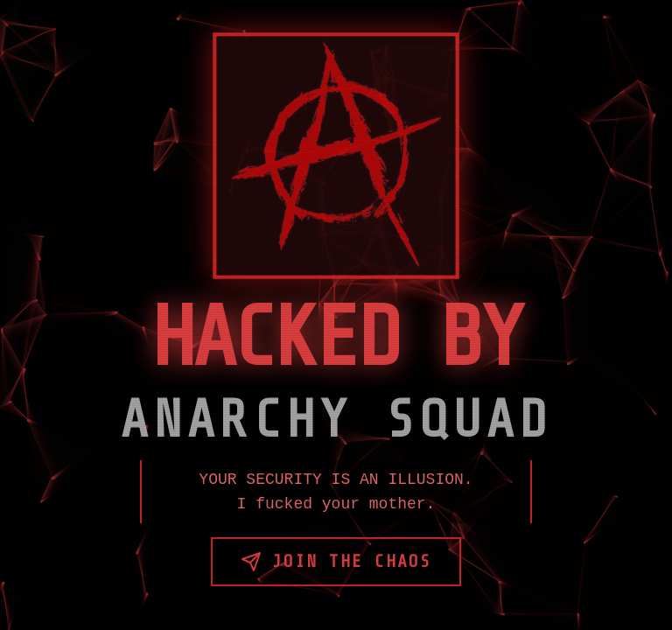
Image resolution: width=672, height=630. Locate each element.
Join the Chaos (336, 562)
